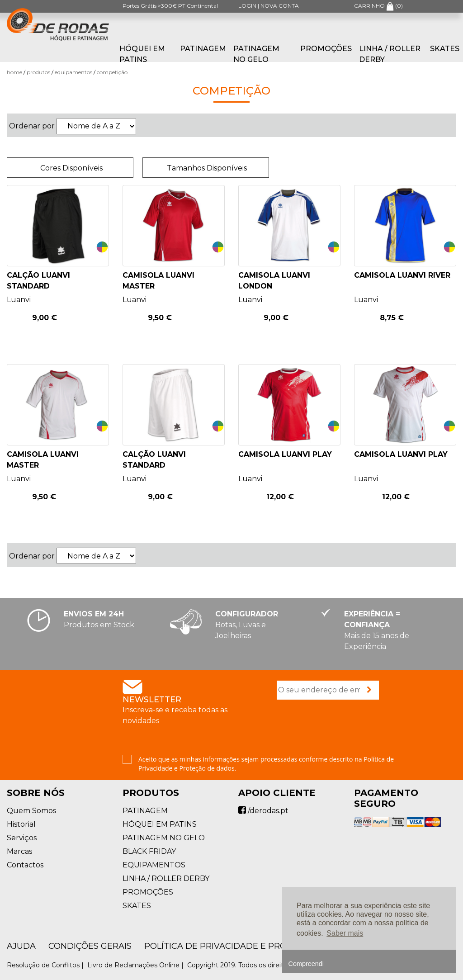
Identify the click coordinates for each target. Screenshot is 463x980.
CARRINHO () (378, 6)
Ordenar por (32, 126)
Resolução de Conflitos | (46, 965)
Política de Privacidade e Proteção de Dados (254, 946)
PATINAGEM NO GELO (256, 54)
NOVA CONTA (280, 6)
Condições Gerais (90, 946)
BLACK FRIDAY (149, 851)
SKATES (445, 49)
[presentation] (345, 728)
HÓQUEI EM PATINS (142, 54)
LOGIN (247, 6)
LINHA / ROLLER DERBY (390, 54)
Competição (112, 72)
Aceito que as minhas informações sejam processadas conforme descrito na (266, 764)
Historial (21, 824)
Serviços (22, 838)
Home (14, 72)
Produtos (38, 72)
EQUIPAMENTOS (73, 72)
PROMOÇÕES (326, 49)
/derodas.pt (263, 811)
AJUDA (21, 946)
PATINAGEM (203, 49)
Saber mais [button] (345, 933)
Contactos (25, 865)
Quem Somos (31, 811)
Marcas (19, 851)
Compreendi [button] (306, 964)
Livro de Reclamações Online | (136, 965)
